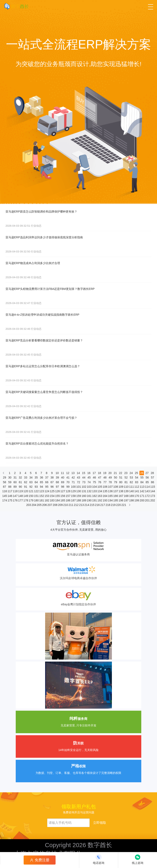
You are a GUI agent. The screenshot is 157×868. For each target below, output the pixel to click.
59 (10, 482)
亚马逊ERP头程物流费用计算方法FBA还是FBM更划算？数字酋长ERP (50, 289)
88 (10, 487)
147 (15, 496)
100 (73, 487)
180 (36, 500)
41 (68, 477)
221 (124, 505)
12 (68, 473)
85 (147, 482)
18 (99, 473)
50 (116, 477)
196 (121, 500)
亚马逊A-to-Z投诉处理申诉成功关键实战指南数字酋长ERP (42, 315)
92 (31, 487)
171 (142, 496)
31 (15, 477)
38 (52, 477)
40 (63, 477)
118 (15, 491)
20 (110, 473)
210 (66, 505)
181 (41, 500)
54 (137, 477)
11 (62, 473)
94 (41, 487)
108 (116, 487)
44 (84, 477)
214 (87, 505)
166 (116, 496)
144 (153, 491)
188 (79, 500)
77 (105, 482)
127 (63, 491)
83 (137, 482)
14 (78, 473)
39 (57, 477)
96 (52, 487)
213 (81, 505)
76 (100, 482)
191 (94, 500)
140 (131, 491)
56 (147, 477)
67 (52, 482)
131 (84, 491)
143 (147, 491)
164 (105, 496)
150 (31, 496)
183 (52, 500)
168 (126, 496)
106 (105, 487)
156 (63, 496)
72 (79, 482)
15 (84, 473)
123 (41, 491)
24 (131, 473)
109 (121, 487)
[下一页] (130, 506)
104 (94, 487)
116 (4, 491)
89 (15, 487)
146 (10, 496)
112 (137, 487)
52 (126, 477)
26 (142, 473)
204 (34, 505)
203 (29, 505)
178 (26, 500)
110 (126, 487)
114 (147, 487)
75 (94, 482)
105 (100, 487)
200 (142, 500)
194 (110, 500)
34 (31, 477)
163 (100, 496)
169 (131, 496)
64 (36, 482)
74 (89, 482)
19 (105, 473)
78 (110, 482)
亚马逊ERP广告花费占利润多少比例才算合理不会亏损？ (41, 418)
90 (20, 487)
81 (126, 482)
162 (94, 496)
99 (68, 487)
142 (142, 491)
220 (118, 505)
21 (115, 473)
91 (26, 487)
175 (10, 500)
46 (94, 477)
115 (153, 487)
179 (31, 500)
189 (84, 500)
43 (79, 477)
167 (121, 496)
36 (41, 477)
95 (47, 487)
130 (79, 491)
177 (20, 500)
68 (57, 482)
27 (147, 473)
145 (4, 496)
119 (20, 491)
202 (153, 500)
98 (63, 487)
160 (84, 496)
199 (137, 500)
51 (121, 477)
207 (50, 505)
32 (20, 477)
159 (79, 496)
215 (92, 505)
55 (142, 477)
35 (36, 477)
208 (55, 505)
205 (39, 505)
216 (97, 505)
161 (89, 496)
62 (26, 482)
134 (100, 491)
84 (142, 482)
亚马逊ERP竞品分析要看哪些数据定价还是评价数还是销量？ (44, 340)
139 (126, 491)
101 (79, 487)
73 (84, 482)
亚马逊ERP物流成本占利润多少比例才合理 (33, 263)
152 (41, 496)
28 (152, 473)
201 (147, 500)
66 (47, 482)
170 (137, 496)
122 (36, 491)
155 (57, 496)
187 (73, 500)
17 (94, 473)
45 (89, 477)
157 (68, 496)
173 (153, 496)
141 (137, 491)
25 (137, 473)
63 (31, 482)
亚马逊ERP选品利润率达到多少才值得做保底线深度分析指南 (44, 237)
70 (68, 482)
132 (89, 491)
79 (116, 482)
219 (113, 505)
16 (89, 473)
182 (47, 500)
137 (116, 491)
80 (121, 482)
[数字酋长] (16, 6)
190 (89, 500)
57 (153, 477)
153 (47, 496)
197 (126, 500)
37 (47, 477)
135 (105, 491)
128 (68, 491)
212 (76, 505)
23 (126, 473)
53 (131, 477)
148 (20, 496)
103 (89, 487)
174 (4, 500)
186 (68, 500)
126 (57, 491)
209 (60, 505)
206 (44, 505)
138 (121, 491)
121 (31, 491)
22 (121, 473)
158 (73, 496)
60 (15, 482)
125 (52, 491)
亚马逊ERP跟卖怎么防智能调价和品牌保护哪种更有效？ (41, 212)
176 (15, 500)
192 (100, 500)
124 (47, 491)
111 (131, 487)
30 (10, 477)
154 (52, 496)
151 (36, 496)
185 (63, 500)
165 (110, 496)
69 (63, 482)
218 (108, 505)
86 (153, 482)
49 (110, 477)
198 (131, 500)
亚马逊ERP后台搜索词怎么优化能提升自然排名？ (37, 444)
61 (20, 482)
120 (26, 491)
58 (4, 482)
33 (26, 477)
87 (4, 487)
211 (71, 505)
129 (73, 491)
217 (102, 505)
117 (10, 491)
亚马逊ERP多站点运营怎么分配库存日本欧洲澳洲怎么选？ (43, 366)
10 (57, 473)
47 (100, 477)
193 (105, 500)
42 (73, 477)
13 (73, 473)
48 (105, 477)
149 (26, 496)
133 (94, 491)
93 (36, 487)
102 (84, 487)
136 (110, 491)
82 (131, 482)
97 (57, 487)
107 (110, 487)
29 (4, 477)
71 (73, 482)
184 (57, 500)
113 (142, 487)
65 (41, 482)
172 (147, 496)
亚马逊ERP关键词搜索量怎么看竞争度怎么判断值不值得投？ (44, 392)
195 (116, 500)
